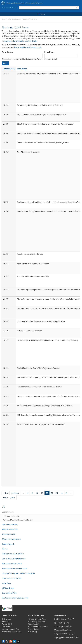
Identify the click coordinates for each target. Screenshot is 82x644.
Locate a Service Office (10, 629)
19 (32, 493)
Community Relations (10, 524)
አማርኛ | (65, 634)
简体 (56, 623)
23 (52, 493)
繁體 (61, 623)
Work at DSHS (7, 624)
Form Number (8, 52)
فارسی (71, 634)
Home (4, 19)
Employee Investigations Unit (13, 554)
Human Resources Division (12, 578)
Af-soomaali (58, 630)
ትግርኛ (72, 637)
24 (57, 493)
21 (42, 493)
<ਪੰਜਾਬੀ (69, 626)
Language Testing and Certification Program (18, 573)
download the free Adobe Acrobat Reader (21, 41)
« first (6, 493)
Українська (68, 630)
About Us (5, 621)
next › (5, 497)
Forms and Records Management (28, 47)
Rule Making (32, 632)
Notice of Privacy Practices (38, 627)
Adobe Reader (33, 624)
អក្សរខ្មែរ (62, 626)
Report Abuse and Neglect (12, 632)
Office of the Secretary (14, 19)
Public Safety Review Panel (12, 564)
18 (28, 493)
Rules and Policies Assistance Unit (14, 568)
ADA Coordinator (8, 588)
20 (37, 493)
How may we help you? (10, 7)
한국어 (66, 623)
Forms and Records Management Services (18, 520)
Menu (41, 14)
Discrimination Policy (9, 593)
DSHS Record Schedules (12, 516)
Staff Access (6, 619)
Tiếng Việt (58, 634)
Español (64, 619)
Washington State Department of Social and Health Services (24, 3)
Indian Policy (6, 583)
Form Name (49, 52)
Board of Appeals (8, 544)
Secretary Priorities (9, 534)
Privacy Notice (33, 629)
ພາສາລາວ (65, 637)
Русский (71, 619)
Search (77, 8)
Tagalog (57, 637)
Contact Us (6, 627)
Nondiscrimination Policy (37, 619)
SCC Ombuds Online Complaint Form (15, 598)
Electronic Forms (8, 512)
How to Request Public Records (14, 559)
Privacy (4, 549)
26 (66, 493)
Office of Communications (11, 539)
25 (62, 493)
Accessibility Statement (37, 621)
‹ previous (15, 493)
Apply (5, 63)
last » (13, 497)
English (57, 619)
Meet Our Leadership (10, 529)
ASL (77, 637)
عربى (56, 626)
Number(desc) (9, 69)
